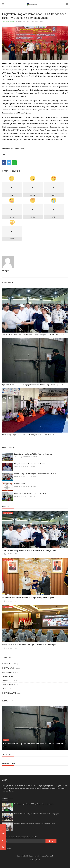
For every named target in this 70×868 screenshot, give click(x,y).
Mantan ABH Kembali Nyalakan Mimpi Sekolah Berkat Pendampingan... (37, 814)
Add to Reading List (9, 21)
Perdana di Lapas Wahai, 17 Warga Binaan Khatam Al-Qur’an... (34, 804)
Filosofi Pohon (20, 484)
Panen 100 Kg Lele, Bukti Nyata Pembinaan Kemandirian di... (36, 474)
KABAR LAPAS (7, 672)
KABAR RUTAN (7, 676)
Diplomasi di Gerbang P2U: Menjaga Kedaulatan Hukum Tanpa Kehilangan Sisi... (33, 385)
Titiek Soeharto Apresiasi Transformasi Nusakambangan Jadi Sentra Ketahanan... (34, 335)
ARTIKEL (5, 689)
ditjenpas (5, 271)
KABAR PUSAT (7, 664)
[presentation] (60, 710)
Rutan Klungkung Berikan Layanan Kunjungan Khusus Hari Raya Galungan (31, 435)
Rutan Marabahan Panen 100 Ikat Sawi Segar (30, 493)
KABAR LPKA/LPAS (23, 21)
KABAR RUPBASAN (9, 685)
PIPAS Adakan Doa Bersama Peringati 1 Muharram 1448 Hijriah (29, 645)
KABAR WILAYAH (8, 668)
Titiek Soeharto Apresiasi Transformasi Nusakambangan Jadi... (30, 550)
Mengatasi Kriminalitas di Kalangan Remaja (30, 464)
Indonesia (7, 849)
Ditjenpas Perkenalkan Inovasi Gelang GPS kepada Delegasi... (28, 598)
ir (2, 554)
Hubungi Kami (35, 860)
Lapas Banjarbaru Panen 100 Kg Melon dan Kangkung (33, 454)
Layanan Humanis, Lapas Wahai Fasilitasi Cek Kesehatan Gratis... (35, 824)
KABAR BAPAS (7, 680)
